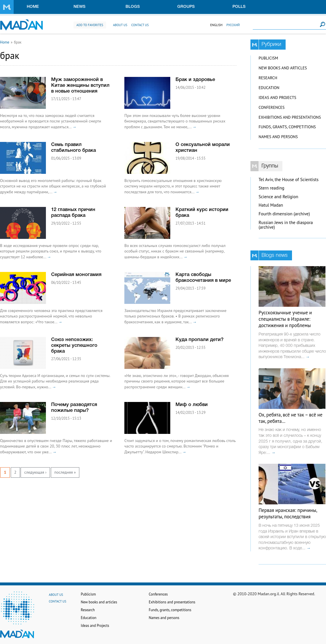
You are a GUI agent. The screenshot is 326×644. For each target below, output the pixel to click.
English (216, 25)
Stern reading (272, 188)
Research (268, 78)
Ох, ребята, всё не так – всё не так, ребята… (291, 418)
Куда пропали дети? (199, 340)
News (79, 7)
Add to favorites (90, 25)
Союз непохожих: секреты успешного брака (74, 346)
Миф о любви (192, 405)
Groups (186, 7)
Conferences (272, 107)
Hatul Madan (271, 205)
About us (120, 25)
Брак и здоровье (195, 80)
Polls (239, 7)
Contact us (140, 25)
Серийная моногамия (76, 275)
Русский (233, 25)
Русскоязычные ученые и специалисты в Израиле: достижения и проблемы (285, 319)
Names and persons (278, 137)
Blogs (133, 7)
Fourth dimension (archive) (284, 214)
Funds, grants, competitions (287, 127)
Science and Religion (278, 197)
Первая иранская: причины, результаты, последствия (288, 513)
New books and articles (283, 68)
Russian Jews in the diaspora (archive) (286, 225)
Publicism (268, 58)
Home (33, 7)
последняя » (65, 472)
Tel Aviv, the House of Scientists (289, 180)
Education (269, 88)
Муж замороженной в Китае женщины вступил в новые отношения (80, 85)
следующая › (35, 472)
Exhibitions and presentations (290, 117)
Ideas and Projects (277, 98)
